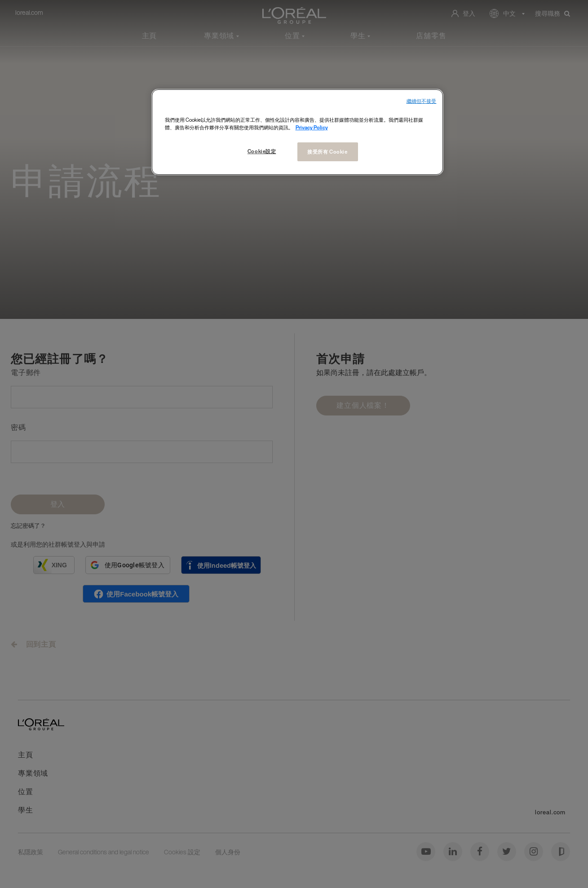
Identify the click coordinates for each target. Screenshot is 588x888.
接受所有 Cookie (327, 152)
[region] (297, 132)
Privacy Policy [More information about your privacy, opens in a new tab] (312, 127)
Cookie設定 (262, 151)
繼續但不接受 (422, 101)
